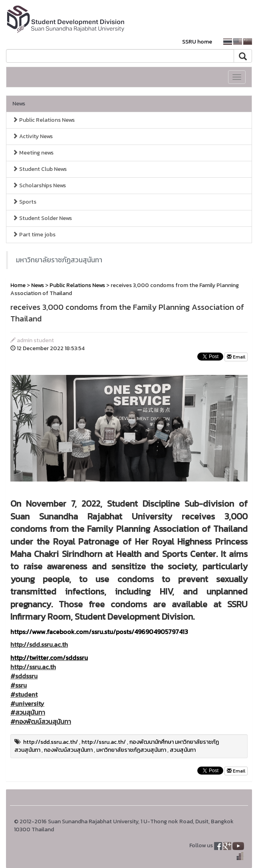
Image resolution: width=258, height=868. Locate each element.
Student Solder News (42, 218)
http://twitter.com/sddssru (49, 658)
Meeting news (33, 153)
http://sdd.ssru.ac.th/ (51, 742)
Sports (24, 202)
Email (236, 357)
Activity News (33, 136)
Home (18, 285)
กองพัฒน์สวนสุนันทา (68, 750)
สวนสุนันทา (183, 750)
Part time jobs (34, 235)
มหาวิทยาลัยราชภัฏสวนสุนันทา (59, 260)
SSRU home (197, 42)
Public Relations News (44, 120)
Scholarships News (39, 185)
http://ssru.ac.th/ (104, 742)
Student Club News (40, 169)
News (19, 104)
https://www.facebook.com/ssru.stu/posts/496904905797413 (99, 632)
